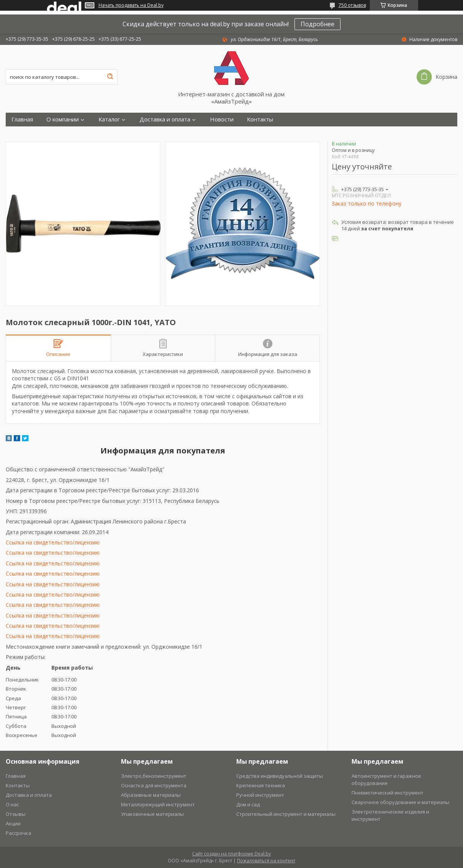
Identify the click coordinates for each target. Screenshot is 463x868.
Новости (222, 119)
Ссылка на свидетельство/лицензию (53, 542)
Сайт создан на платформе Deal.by (231, 854)
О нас (12, 804)
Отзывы (16, 814)
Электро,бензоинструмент (154, 776)
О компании (63, 119)
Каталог (109, 119)
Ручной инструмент (260, 795)
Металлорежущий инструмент (158, 804)
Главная (22, 119)
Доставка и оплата (165, 119)
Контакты (260, 119)
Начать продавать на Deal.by (131, 5)
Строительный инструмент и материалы (286, 814)
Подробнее (317, 24)
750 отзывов (352, 5)
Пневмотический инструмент (387, 793)
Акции (13, 823)
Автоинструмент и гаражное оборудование (386, 779)
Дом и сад (248, 804)
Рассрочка (18, 833)
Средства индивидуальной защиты (280, 776)
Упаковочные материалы (152, 814)
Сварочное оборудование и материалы (400, 802)
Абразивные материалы (151, 795)
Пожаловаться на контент (266, 861)
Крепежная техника (261, 785)
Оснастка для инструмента (154, 785)
